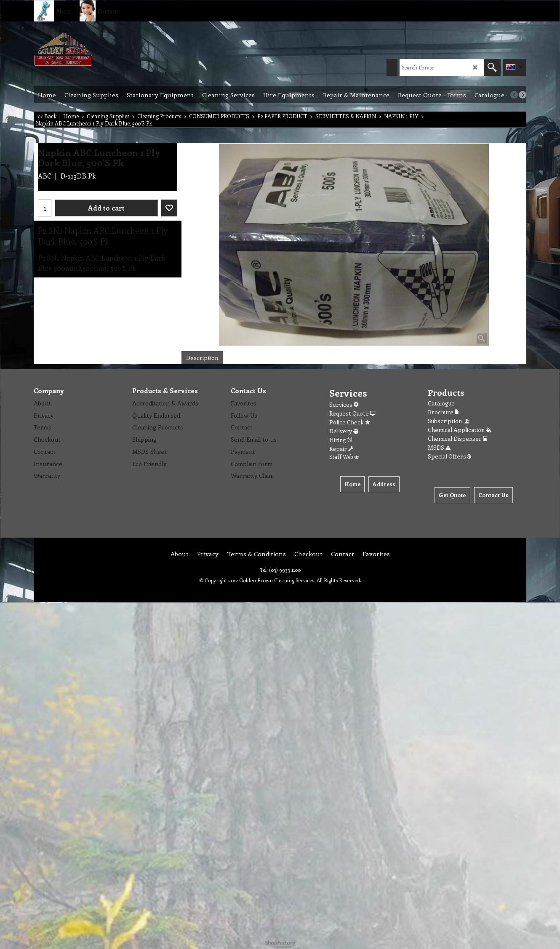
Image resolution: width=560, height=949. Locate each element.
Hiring (341, 440)
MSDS (439, 447)
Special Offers (449, 456)
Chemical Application (460, 430)
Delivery (344, 431)
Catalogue (441, 403)
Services (344, 404)
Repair (341, 449)
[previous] (514, 95)
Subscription (449, 421)
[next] (523, 95)
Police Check (350, 422)
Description (202, 358)
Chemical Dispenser (458, 439)
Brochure (443, 412)
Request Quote (352, 413)
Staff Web (344, 457)
